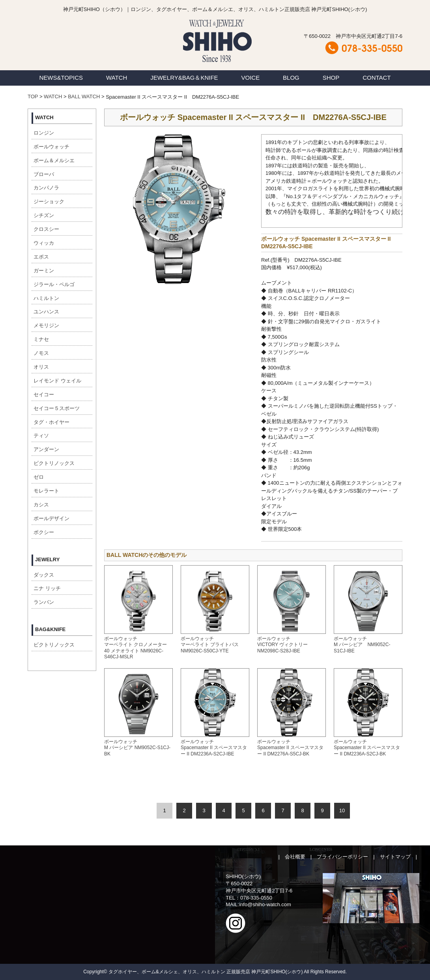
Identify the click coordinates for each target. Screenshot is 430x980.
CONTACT (377, 78)
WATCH (117, 78)
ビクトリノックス (54, 463)
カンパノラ (46, 188)
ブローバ (44, 174)
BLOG (291, 78)
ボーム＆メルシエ (54, 160)
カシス (41, 505)
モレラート (46, 491)
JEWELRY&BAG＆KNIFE (184, 78)
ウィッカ (44, 243)
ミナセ (41, 339)
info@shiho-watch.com (265, 904)
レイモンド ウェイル (57, 381)
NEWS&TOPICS (61, 78)
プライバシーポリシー (342, 857)
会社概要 (295, 857)
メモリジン (46, 325)
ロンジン (44, 133)
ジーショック (49, 201)
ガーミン (44, 271)
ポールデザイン (51, 518)
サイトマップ (395, 857)
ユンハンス (46, 312)
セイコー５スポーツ (57, 408)
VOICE (251, 78)
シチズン (44, 215)
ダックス (44, 575)
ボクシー (44, 532)
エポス (41, 257)
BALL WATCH (84, 97)
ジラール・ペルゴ (54, 284)
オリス (41, 367)
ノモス (41, 353)
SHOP (331, 78)
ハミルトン (46, 298)
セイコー (44, 394)
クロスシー (46, 229)
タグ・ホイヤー (51, 422)
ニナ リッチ (47, 588)
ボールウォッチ (51, 147)
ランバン (44, 602)
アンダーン (46, 449)
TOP (33, 97)
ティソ (41, 436)
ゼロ (39, 477)
